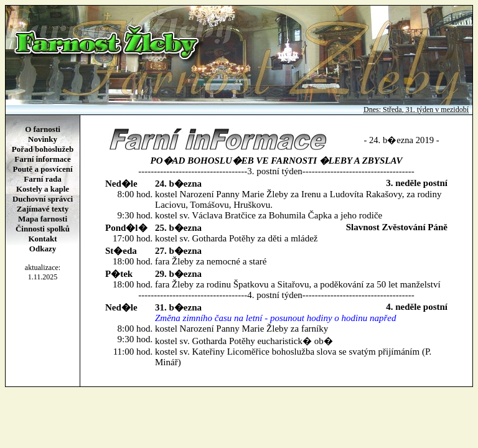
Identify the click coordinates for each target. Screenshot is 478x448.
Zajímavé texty (43, 209)
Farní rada (42, 179)
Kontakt (42, 239)
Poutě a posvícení (42, 169)
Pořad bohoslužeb (43, 149)
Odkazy (43, 249)
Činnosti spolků (43, 229)
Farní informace (43, 159)
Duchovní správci (43, 199)
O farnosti (43, 129)
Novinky (43, 139)
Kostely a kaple (43, 189)
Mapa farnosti (43, 219)
